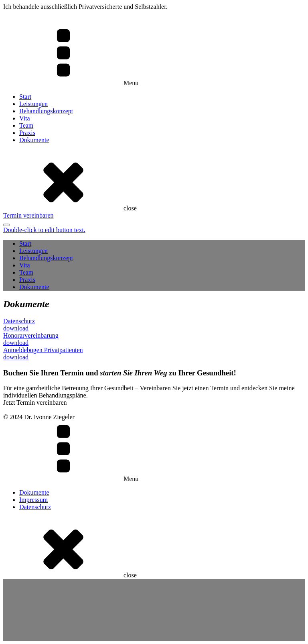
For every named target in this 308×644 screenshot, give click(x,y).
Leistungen (33, 104)
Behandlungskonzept (46, 111)
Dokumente (34, 140)
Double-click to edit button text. (44, 230)
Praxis (27, 133)
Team (26, 125)
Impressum (33, 500)
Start (25, 97)
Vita (25, 118)
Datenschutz (35, 507)
